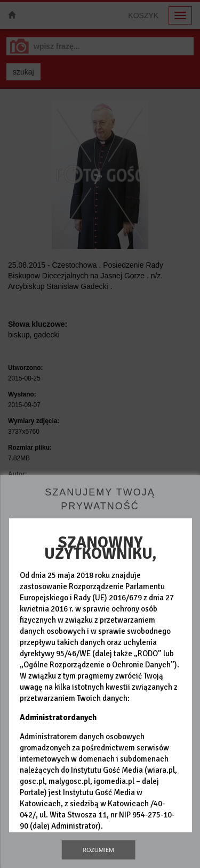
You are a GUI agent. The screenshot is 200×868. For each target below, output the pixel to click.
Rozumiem (98, 850)
